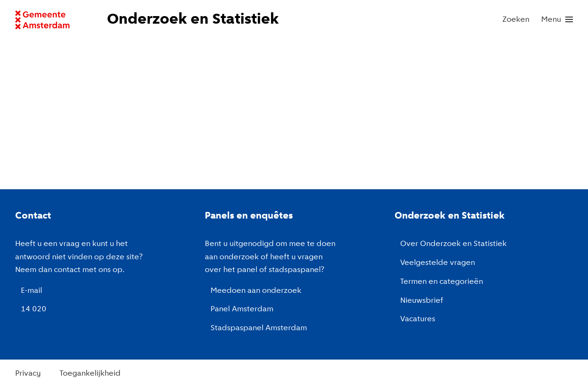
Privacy (28, 374)
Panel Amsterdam (242, 309)
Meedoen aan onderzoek (256, 291)
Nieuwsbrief (422, 301)
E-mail (31, 291)
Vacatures (418, 319)
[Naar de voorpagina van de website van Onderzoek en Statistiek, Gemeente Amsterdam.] (193, 20)
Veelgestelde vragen (438, 263)
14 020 (34, 309)
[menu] (557, 20)
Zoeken (516, 20)
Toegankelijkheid (90, 374)
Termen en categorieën (442, 282)
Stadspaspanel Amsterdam (259, 328)
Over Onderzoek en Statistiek (453, 244)
